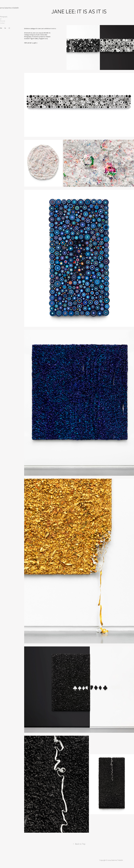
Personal (3, 21)
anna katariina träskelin (9, 8)
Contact (2, 23)
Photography (4, 17)
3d (1, 19)
